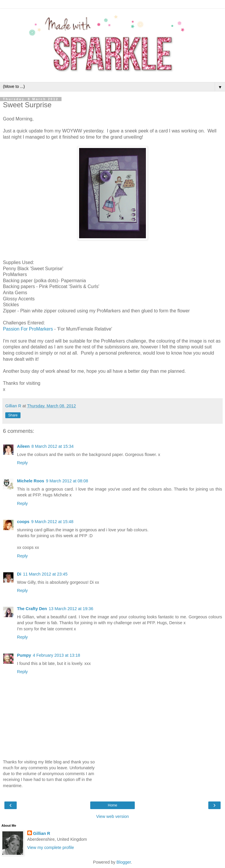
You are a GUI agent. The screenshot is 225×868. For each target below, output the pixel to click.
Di (19, 574)
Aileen (23, 446)
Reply (22, 463)
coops (23, 522)
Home (112, 805)
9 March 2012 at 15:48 (52, 522)
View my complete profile (51, 847)
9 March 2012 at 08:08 (67, 481)
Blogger (124, 862)
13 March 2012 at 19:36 (71, 609)
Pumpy (24, 655)
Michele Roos (31, 481)
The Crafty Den (32, 609)
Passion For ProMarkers (28, 329)
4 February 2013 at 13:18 (57, 655)
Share (13, 415)
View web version (112, 816)
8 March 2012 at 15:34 (52, 446)
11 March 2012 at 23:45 (45, 574)
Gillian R (42, 833)
